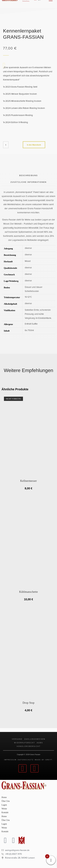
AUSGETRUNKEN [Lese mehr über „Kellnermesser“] (28, 494)
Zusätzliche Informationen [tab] (28, 182)
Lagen (4, 805)
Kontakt (5, 812)
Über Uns (6, 801)
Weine (4, 809)
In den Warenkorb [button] (28, 605)
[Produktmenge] (6, 145)
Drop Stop (28, 703)
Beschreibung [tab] (28, 176)
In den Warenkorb (34, 145)
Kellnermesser (28, 481)
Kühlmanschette (28, 592)
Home (4, 797)
